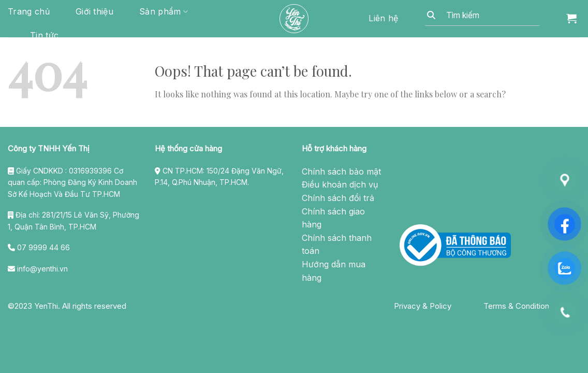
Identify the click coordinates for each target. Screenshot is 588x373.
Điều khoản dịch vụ (340, 184)
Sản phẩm (164, 11)
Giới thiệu (94, 11)
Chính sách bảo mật (341, 171)
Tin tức (44, 35)
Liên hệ (383, 18)
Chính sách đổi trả (338, 198)
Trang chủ (29, 11)
